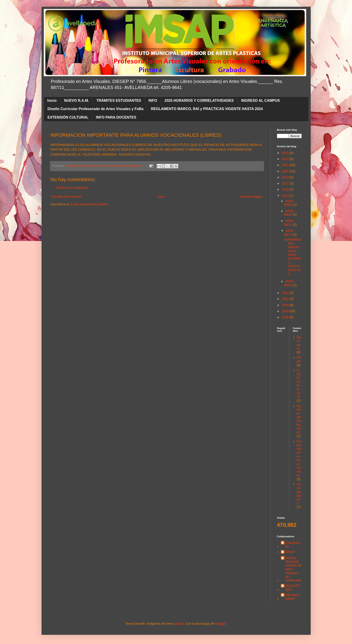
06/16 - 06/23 (290, 223)
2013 (286, 196)
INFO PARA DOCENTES (116, 117)
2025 (286, 153)
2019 (286, 177)
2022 (286, 159)
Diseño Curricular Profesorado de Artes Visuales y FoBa (96, 109)
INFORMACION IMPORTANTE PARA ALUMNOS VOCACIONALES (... (293, 257)
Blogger (220, 624)
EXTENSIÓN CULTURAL (68, 117)
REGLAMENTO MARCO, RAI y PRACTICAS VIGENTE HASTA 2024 (207, 109)
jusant (179, 624)
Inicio (52, 101)
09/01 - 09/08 (290, 203)
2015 (286, 189)
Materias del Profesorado (299, 419)
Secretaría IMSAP (293, 597)
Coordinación (293, 545)
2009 (286, 311)
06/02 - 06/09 (290, 283)
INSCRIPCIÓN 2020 (299, 384)
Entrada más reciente (67, 197)
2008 (286, 317)
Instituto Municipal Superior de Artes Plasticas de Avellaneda (293, 569)
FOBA (299, 359)
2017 (286, 183)
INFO (153, 101)
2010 (286, 305)
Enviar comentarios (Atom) (89, 204)
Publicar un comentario (72, 188)
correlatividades (299, 494)
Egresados (299, 343)
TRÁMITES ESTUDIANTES (119, 101)
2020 (286, 171)
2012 (286, 293)
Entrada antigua (251, 197)
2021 (286, 165)
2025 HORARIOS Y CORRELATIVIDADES (199, 101)
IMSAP (290, 552)
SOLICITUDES (293, 588)
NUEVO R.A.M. (76, 101)
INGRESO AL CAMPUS (260, 101)
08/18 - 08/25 (290, 213)
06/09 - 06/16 (290, 233)
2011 (286, 299)
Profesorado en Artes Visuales (299, 458)
